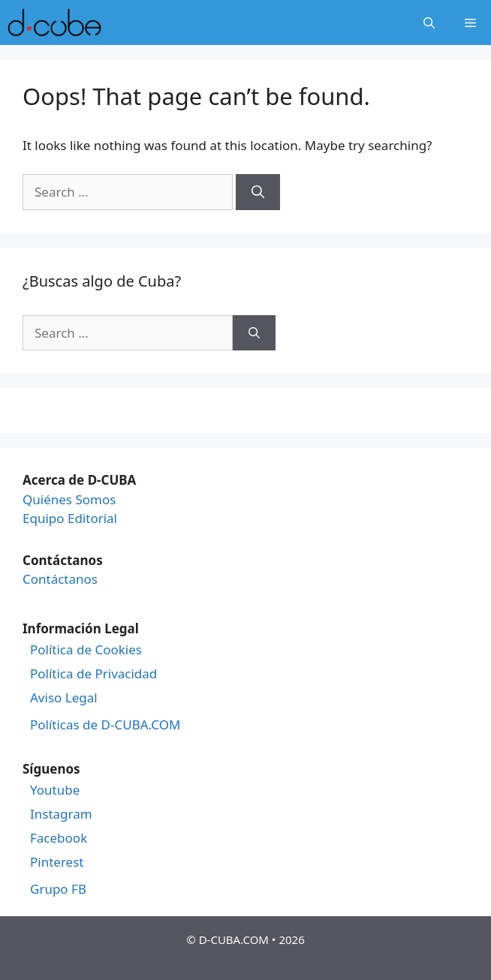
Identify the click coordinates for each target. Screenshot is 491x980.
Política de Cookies (86, 650)
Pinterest (57, 862)
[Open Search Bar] (429, 23)
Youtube (55, 790)
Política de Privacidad (93, 674)
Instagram (61, 814)
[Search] (258, 192)
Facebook (59, 838)
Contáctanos (60, 579)
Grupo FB (58, 889)
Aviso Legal (64, 698)
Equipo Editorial (70, 518)
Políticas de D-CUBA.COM (105, 725)
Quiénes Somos (69, 499)
